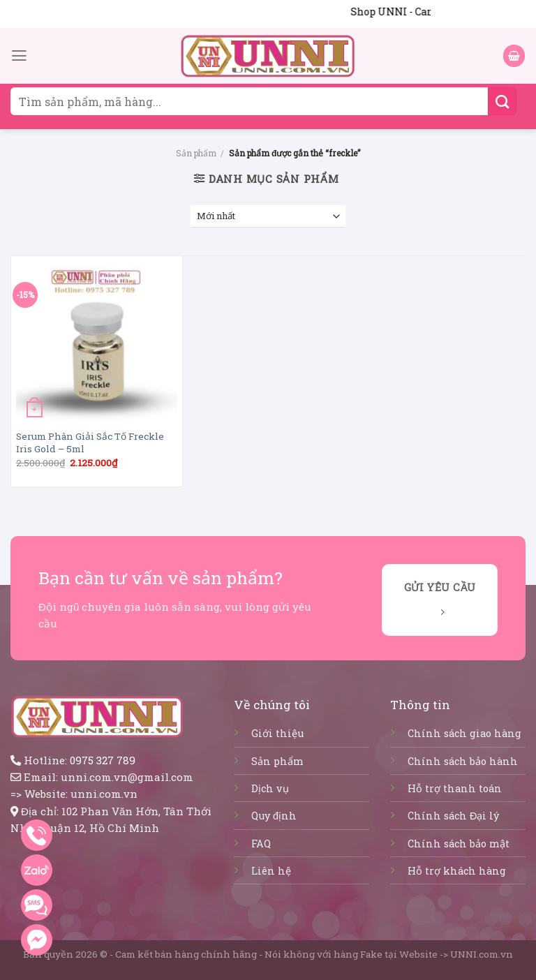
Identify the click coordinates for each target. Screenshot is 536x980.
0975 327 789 (103, 760)
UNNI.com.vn (482, 954)
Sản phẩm (196, 153)
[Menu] (19, 56)
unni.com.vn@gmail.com (127, 777)
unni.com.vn (104, 794)
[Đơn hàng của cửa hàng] (268, 217)
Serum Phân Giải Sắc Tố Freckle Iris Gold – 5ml (90, 443)
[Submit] (502, 101)
